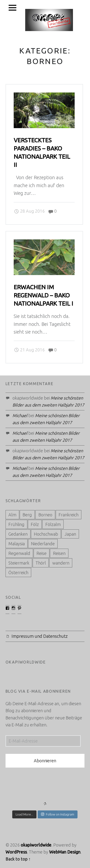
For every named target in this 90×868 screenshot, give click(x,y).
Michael (20, 415)
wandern (61, 563)
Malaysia (17, 544)
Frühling (16, 524)
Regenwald (19, 553)
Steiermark (19, 563)
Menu (13, 8)
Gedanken (18, 534)
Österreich (18, 572)
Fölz (35, 524)
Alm (12, 515)
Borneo (45, 515)
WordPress (16, 852)
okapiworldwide (36, 845)
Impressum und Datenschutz (40, 636)
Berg (27, 515)
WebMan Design (65, 852)
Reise (42, 553)
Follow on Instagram (58, 814)
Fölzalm (53, 524)
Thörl (41, 563)
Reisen (59, 553)
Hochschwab (46, 534)
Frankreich (69, 515)
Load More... (24, 814)
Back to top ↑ (18, 859)
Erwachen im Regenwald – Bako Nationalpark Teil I (43, 295)
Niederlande (43, 544)
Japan (70, 534)
